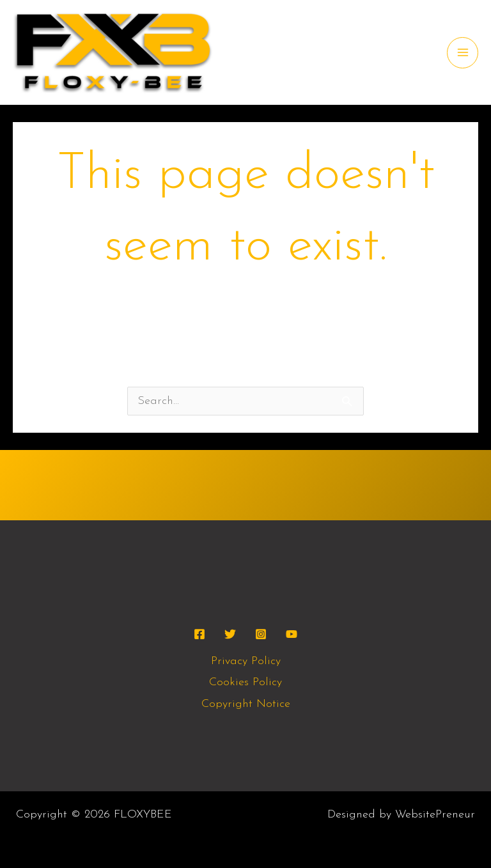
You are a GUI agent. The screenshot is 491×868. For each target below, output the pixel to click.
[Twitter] (230, 634)
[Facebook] (199, 634)
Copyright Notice (246, 704)
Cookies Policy (245, 682)
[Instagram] (261, 634)
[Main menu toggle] (463, 53)
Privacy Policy (246, 661)
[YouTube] (292, 634)
